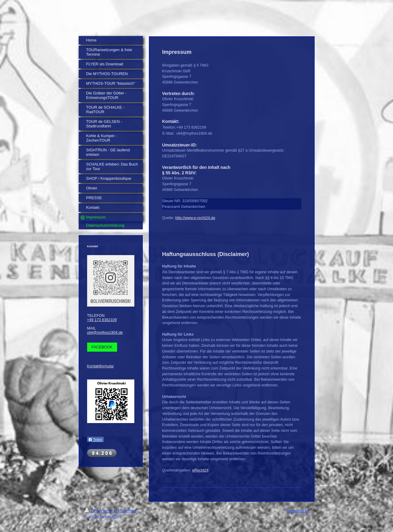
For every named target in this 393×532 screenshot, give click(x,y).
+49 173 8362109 (102, 320)
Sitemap (128, 511)
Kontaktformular (101, 366)
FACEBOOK (102, 347)
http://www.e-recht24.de (195, 218)
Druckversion (101, 511)
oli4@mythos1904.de (105, 333)
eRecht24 (200, 470)
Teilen (95, 440)
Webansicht (297, 511)
